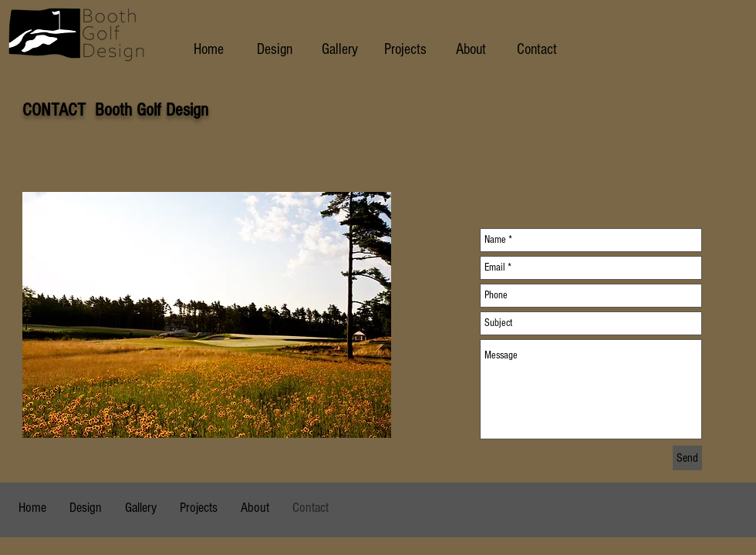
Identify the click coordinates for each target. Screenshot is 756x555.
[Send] (687, 458)
